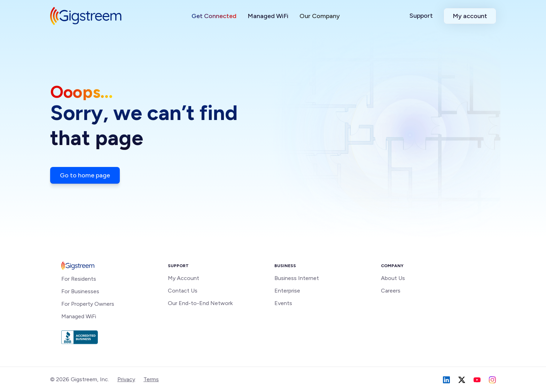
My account (470, 16)
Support (421, 16)
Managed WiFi (268, 16)
